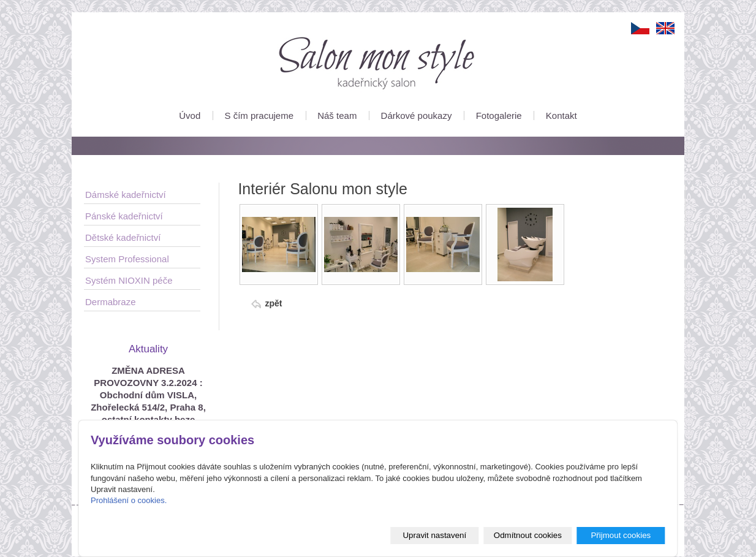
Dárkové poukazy (417, 116)
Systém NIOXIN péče (129, 280)
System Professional (127, 259)
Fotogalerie (499, 116)
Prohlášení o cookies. (129, 500)
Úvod (190, 116)
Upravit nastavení (434, 535)
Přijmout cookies (621, 535)
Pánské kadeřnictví (124, 216)
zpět (273, 303)
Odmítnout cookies (528, 535)
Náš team (337, 116)
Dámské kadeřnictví (126, 195)
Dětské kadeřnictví (123, 237)
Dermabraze (111, 302)
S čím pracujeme (259, 116)
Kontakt (561, 116)
